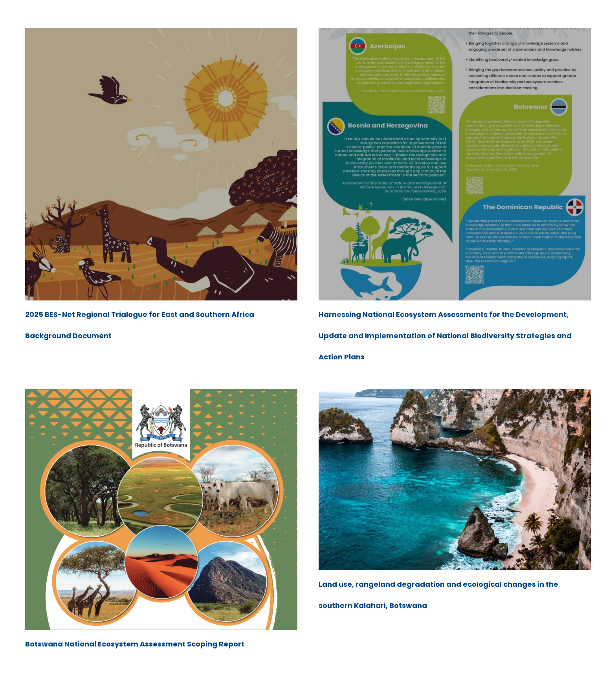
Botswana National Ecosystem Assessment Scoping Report (135, 644)
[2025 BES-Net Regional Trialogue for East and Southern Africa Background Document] (161, 34)
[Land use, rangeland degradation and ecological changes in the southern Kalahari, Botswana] (455, 394)
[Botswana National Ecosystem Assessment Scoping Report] (161, 394)
